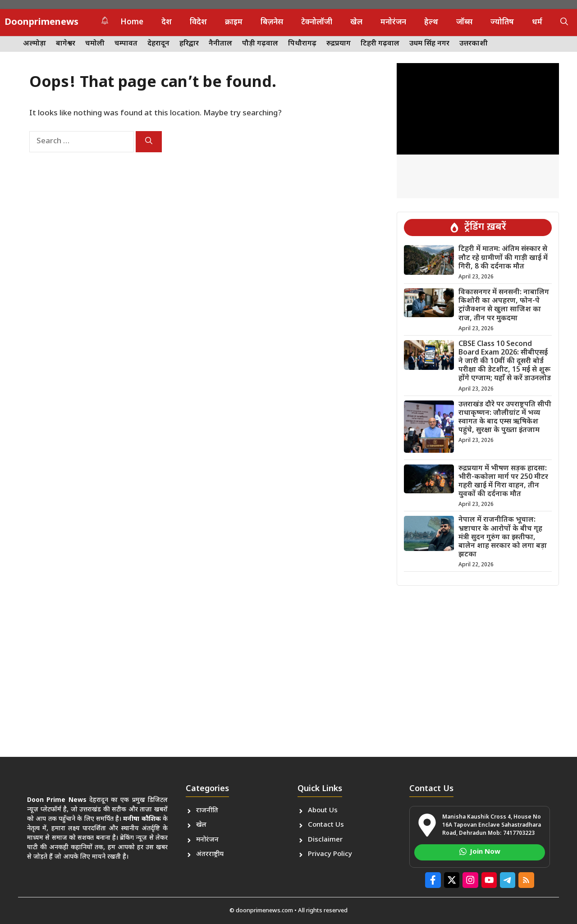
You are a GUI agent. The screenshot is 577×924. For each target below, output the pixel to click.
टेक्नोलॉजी (317, 23)
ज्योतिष (502, 23)
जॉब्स (464, 23)
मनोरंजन (393, 23)
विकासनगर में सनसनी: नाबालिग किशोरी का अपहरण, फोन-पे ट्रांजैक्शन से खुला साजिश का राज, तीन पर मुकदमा (504, 306)
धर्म (537, 23)
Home (132, 23)
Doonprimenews (41, 23)
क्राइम (234, 23)
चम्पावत (126, 44)
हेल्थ (431, 23)
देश (167, 23)
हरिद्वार (189, 44)
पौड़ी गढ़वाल (260, 44)
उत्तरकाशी (474, 44)
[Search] (149, 142)
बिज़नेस (272, 23)
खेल (356, 23)
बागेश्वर (66, 44)
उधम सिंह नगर (429, 44)
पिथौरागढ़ (302, 44)
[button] (564, 23)
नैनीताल (220, 44)
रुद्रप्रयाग (339, 44)
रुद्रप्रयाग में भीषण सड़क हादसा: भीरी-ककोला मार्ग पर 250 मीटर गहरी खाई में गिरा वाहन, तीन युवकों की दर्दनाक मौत (503, 482)
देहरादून (158, 44)
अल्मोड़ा (34, 44)
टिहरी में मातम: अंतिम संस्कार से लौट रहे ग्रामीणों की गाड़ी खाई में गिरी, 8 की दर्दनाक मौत (503, 258)
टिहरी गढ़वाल (380, 44)
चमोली (95, 44)
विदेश (198, 23)
